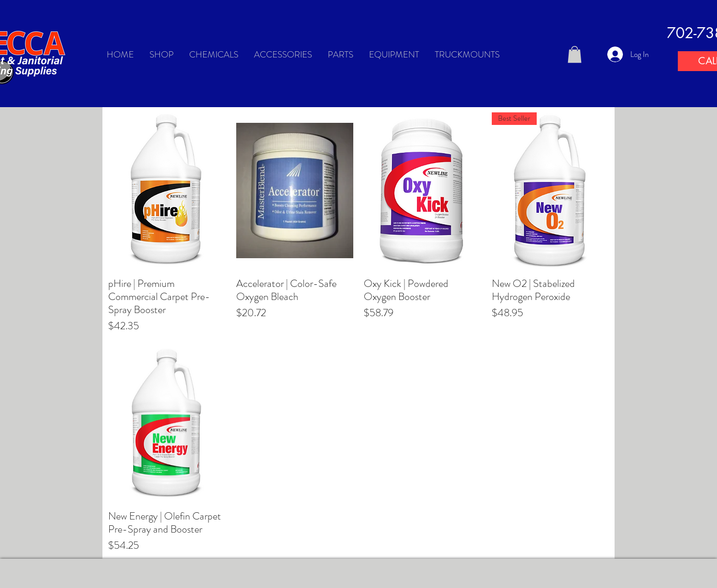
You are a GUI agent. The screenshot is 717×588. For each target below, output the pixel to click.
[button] (575, 54)
